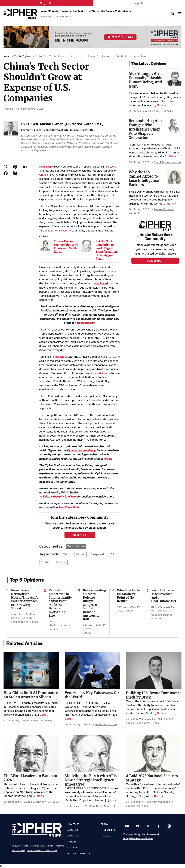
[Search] (172, 14)
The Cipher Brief (69, 507)
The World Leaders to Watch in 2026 (30, 778)
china (45, 562)
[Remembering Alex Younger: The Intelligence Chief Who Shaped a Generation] (174, 126)
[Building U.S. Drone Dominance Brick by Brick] (154, 671)
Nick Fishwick (164, 111)
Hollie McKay (43, 721)
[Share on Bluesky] (15, 173)
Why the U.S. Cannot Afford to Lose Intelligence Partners (144, 178)
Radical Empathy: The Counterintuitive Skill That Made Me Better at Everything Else (60, 603)
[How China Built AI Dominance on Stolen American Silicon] (31, 671)
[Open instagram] (169, 826)
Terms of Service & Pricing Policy (42, 850)
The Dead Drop (109, 830)
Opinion (105, 824)
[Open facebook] (159, 826)
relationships (59, 357)
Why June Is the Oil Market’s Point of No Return (129, 596)
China (43, 175)
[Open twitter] (148, 826)
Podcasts (106, 836)
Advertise (73, 836)
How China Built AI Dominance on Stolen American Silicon (31, 695)
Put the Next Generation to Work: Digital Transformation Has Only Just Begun (106, 250)
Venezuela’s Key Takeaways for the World (92, 695)
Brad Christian (106, 725)
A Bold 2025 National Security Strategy (152, 778)
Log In (139, 3)
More (161, 105)
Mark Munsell (106, 806)
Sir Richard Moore (167, 162)
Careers (72, 842)
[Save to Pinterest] (15, 167)
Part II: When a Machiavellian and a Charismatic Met (164, 596)
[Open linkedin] (137, 826)
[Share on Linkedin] (25, 167)
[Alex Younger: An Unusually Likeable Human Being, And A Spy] (174, 79)
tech (112, 167)
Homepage (73, 824)
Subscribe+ (80, 535)
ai (112, 554)
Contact (72, 848)
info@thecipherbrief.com (138, 838)
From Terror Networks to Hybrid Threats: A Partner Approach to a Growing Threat (24, 599)
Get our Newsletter (79, 853)
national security (61, 231)
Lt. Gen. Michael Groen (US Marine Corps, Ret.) (65, 124)
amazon (61, 562)
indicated (102, 283)
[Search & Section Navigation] (180, 14)
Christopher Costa (25, 622)
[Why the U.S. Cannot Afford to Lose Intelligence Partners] (174, 177)
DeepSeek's (46, 167)
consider (98, 373)
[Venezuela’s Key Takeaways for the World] (92, 671)
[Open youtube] (127, 826)
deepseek (98, 554)
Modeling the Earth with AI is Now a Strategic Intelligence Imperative (91, 780)
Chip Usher (125, 611)
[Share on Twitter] (6, 167)
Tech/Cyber (23, 56)
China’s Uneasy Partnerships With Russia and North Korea (66, 247)
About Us (73, 830)
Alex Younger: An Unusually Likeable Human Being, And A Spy (145, 80)
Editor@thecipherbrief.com (60, 497)
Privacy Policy (19, 850)
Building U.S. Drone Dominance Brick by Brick (154, 695)
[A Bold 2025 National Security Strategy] (154, 754)
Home (7, 56)
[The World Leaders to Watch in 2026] (31, 754)
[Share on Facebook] (6, 173)
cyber (81, 554)
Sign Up (46, 3)
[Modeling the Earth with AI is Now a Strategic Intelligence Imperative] (92, 754)
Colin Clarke (21, 618)
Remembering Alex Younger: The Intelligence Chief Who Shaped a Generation (146, 129)
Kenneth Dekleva (47, 802)
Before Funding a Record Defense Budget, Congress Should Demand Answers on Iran (94, 605)
